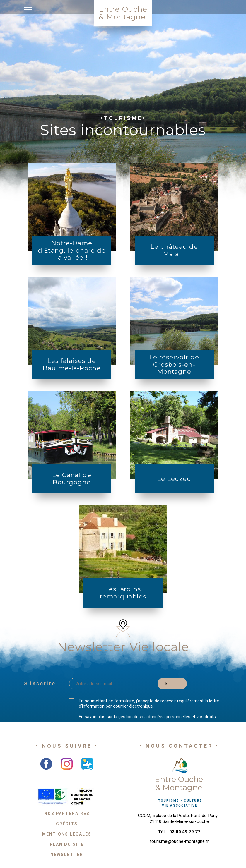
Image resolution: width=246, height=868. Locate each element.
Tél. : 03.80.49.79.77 (179, 832)
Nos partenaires (67, 814)
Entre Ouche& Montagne (123, 13)
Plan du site (67, 844)
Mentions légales (67, 834)
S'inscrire (40, 683)
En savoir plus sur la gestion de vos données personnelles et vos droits (147, 717)
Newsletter (67, 855)
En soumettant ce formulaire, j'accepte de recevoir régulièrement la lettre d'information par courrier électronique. (149, 704)
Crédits (67, 824)
